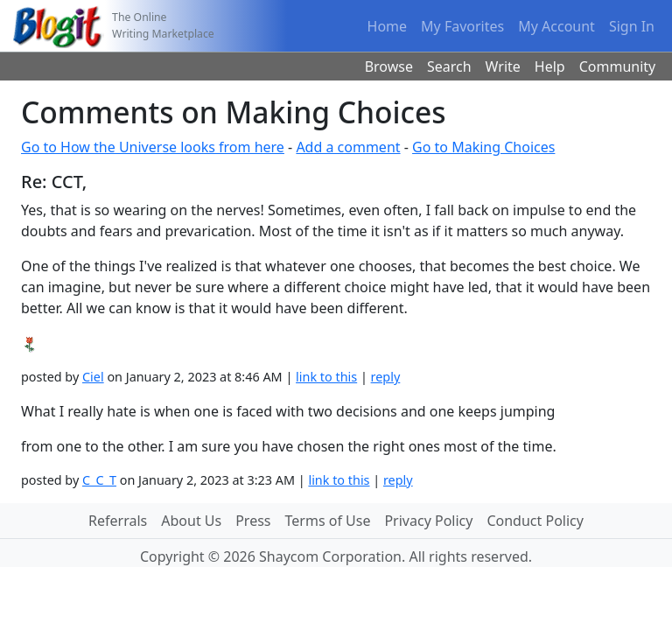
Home (388, 26)
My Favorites (462, 26)
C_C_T (99, 480)
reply (386, 377)
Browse (389, 66)
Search (449, 66)
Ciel (93, 377)
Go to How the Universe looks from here (153, 147)
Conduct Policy (535, 521)
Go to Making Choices (483, 147)
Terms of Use (328, 521)
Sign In (632, 26)
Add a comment (348, 147)
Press (253, 521)
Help (550, 66)
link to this (326, 377)
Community (618, 66)
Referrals (118, 521)
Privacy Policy (428, 521)
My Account (556, 26)
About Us (191, 521)
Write (503, 66)
